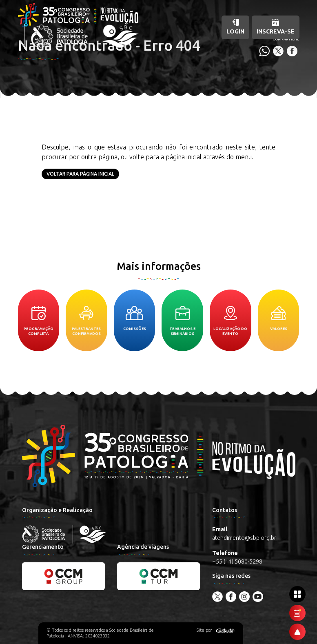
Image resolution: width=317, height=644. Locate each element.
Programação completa (39, 321)
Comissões (135, 318)
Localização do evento (230, 321)
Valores (279, 318)
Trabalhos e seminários (182, 321)
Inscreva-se (276, 27)
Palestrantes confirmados (86, 321)
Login (235, 27)
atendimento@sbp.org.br (244, 538)
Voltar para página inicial (80, 174)
